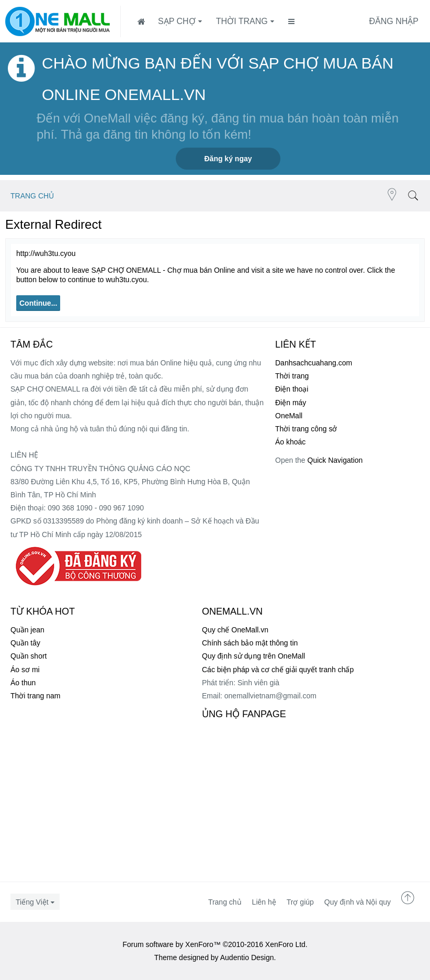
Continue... (38, 303)
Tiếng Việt (32, 902)
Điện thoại (292, 389)
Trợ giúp (300, 902)
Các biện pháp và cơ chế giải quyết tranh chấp (278, 670)
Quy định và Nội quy (358, 902)
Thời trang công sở (306, 429)
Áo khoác (290, 442)
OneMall (289, 416)
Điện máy (291, 403)
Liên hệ (264, 902)
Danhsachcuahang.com (314, 363)
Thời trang (242, 21)
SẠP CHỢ (177, 21)
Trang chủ (225, 902)
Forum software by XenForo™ (215, 944)
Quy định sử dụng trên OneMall (253, 656)
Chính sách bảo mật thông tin (250, 643)
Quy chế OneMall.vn (235, 630)
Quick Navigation (335, 460)
